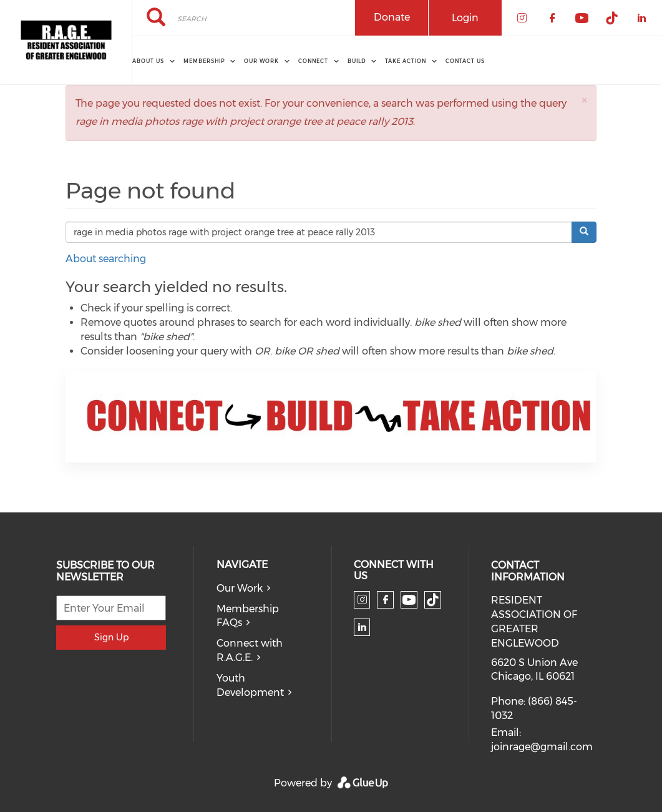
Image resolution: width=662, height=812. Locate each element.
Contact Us (465, 61)
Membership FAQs (248, 616)
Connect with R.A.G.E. (250, 650)
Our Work (240, 588)
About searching (106, 259)
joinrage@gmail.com (542, 747)
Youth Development (250, 685)
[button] (584, 100)
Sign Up (111, 637)
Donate (392, 17)
